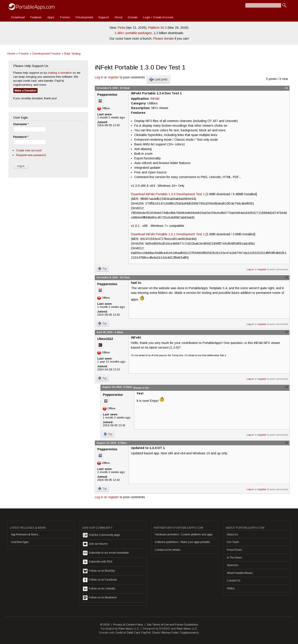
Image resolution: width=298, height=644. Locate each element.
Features (36, 17)
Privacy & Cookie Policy (128, 625)
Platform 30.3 (157, 28)
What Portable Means (240, 573)
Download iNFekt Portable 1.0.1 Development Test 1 (168, 234)
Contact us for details (168, 550)
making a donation (60, 73)
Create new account (29, 150)
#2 (286, 277)
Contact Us (234, 581)
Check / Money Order (165, 633)
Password (21, 137)
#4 (286, 387)
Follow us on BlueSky (99, 571)
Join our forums (95, 544)
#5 (286, 443)
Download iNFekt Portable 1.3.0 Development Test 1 (168, 194)
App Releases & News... (25, 534)
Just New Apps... (21, 542)
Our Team (233, 542)
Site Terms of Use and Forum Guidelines (172, 625)
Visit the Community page (101, 535)
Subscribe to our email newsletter (106, 553)
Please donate (163, 39)
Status (231, 588)
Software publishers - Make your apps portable (182, 542)
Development (84, 17)
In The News (234, 558)
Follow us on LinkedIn (99, 589)
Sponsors (233, 565)
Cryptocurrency (189, 633)
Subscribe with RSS (98, 562)
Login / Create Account (158, 17)
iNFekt (155, 99)
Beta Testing (72, 54)
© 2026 (105, 625)
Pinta (121, 28)
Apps (51, 17)
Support (104, 17)
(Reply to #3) (141, 388)
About (118, 17)
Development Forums (47, 54)
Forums (65, 17)
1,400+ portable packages (133, 33)
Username (21, 124)
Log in (99, 77)
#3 (286, 332)
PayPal (146, 633)
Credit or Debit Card (128, 633)
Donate (133, 17)
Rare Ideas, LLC (129, 629)
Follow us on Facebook (100, 580)
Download (18, 17)
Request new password (31, 155)
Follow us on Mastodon (100, 598)
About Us (232, 534)
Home (11, 54)
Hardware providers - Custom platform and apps (184, 534)
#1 (286, 88)
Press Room (234, 550)
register (113, 77)
